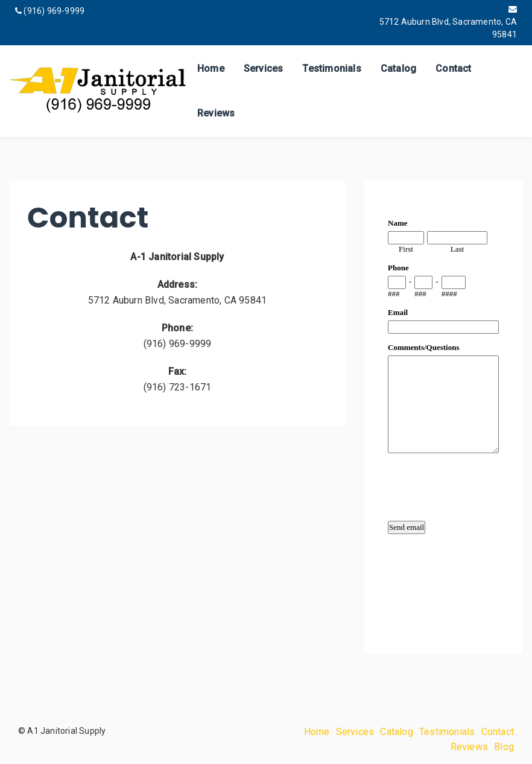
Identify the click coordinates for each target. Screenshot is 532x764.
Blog (504, 747)
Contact (453, 68)
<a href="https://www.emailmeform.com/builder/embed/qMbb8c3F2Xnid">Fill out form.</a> (443, 415)
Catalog (398, 68)
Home (211, 68)
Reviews (216, 113)
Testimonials (331, 68)
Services (264, 68)
